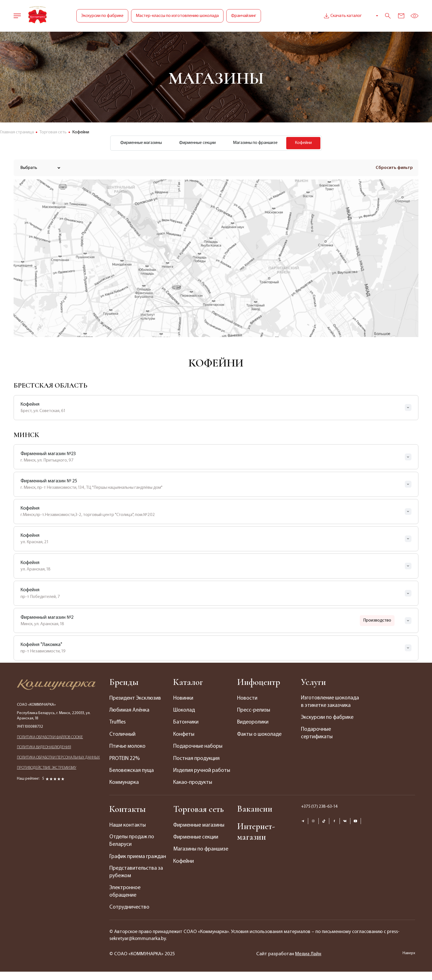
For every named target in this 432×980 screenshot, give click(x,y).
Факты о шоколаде (260, 735)
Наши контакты (128, 833)
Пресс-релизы (254, 711)
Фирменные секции (196, 143)
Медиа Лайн (308, 963)
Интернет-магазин (256, 840)
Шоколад (184, 711)
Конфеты (184, 735)
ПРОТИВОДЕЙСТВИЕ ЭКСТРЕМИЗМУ (47, 771)
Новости (248, 699)
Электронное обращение (126, 900)
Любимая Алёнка (130, 711)
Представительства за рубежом (137, 880)
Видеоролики (253, 723)
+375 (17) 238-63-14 (319, 814)
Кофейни (184, 869)
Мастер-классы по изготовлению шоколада (177, 16)
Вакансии (255, 816)
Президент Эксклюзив (136, 699)
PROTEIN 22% (125, 759)
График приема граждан (138, 864)
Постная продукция (197, 759)
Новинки (184, 699)
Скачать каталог (342, 16)
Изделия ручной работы (193, 774)
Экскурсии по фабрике (102, 16)
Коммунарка (124, 782)
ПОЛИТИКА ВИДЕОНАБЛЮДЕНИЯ (44, 750)
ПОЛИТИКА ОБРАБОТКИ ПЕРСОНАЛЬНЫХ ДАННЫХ (58, 760)
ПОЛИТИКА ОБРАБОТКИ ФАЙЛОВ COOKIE (50, 739)
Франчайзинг (244, 16)
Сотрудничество (130, 916)
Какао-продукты (193, 790)
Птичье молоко (128, 747)
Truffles (118, 723)
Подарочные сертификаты (317, 742)
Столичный (123, 735)
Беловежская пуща (132, 770)
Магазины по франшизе (256, 143)
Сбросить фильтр (394, 168)
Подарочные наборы (199, 747)
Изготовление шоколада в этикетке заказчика (327, 707)
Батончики (186, 723)
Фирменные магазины (138, 143)
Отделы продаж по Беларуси (132, 849)
